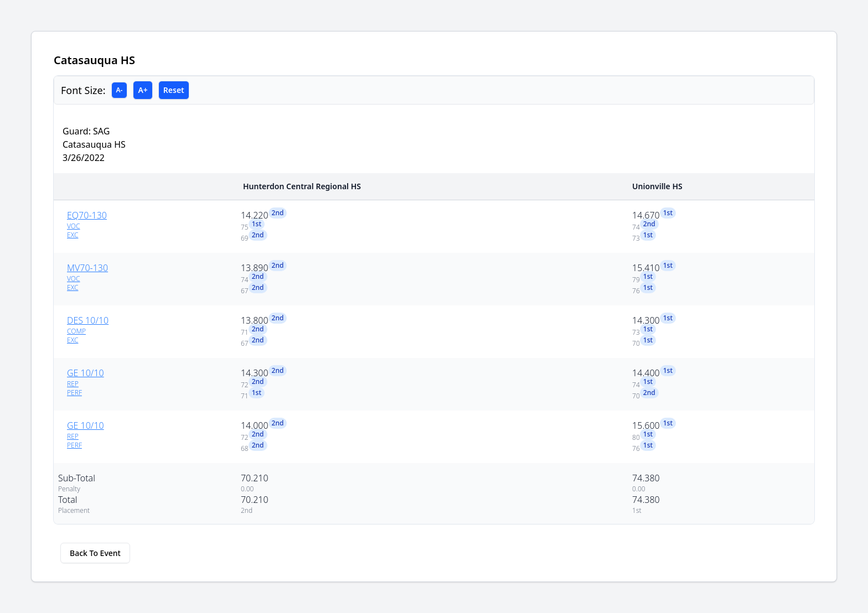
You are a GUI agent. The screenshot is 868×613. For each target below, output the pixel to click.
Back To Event (95, 553)
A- (120, 90)
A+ (143, 90)
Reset (174, 90)
